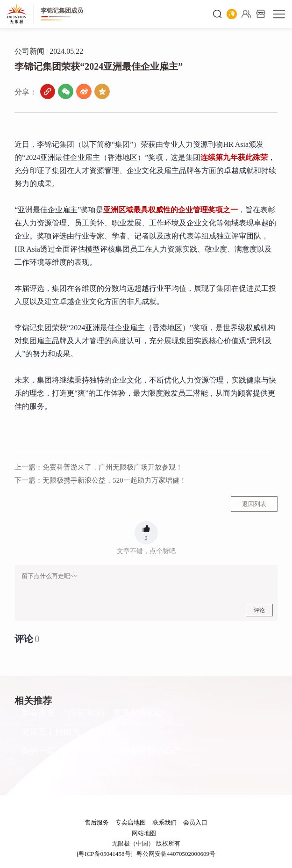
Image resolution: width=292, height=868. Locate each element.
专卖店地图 (131, 822)
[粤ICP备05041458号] (105, 854)
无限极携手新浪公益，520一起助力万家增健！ (100, 480)
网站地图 (144, 833)
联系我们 (164, 822)
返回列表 (254, 504)
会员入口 (195, 822)
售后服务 (97, 822)
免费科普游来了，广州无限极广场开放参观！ (99, 467)
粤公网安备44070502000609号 (176, 854)
